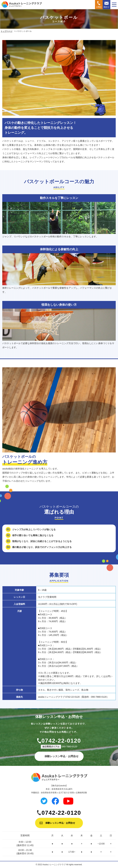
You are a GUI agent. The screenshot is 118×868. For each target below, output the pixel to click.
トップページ (7, 31)
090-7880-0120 (69, 747)
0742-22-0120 (61, 741)
